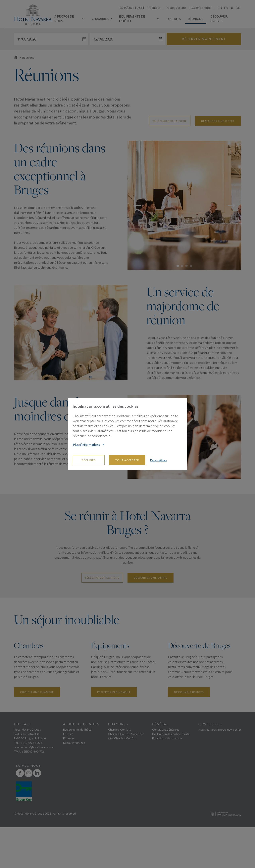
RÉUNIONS (196, 19)
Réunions (69, 779)
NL (232, 8)
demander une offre (218, 121)
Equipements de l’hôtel (78, 770)
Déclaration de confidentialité (171, 775)
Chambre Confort (119, 770)
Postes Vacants (176, 8)
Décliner (89, 460)
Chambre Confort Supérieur (126, 775)
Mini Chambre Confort (122, 779)
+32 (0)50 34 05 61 (131, 8)
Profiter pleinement (114, 733)
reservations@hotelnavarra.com (34, 788)
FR (226, 8)
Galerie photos (202, 8)
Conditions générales (166, 770)
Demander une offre (151, 578)
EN (220, 8)
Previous (137, 205)
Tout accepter (127, 460)
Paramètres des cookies (167, 779)
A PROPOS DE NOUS (70, 19)
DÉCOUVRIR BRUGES (219, 19)
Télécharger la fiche (170, 121)
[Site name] (33, 14)
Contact (155, 8)
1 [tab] (178, 266)
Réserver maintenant (204, 39)
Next (231, 205)
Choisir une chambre (37, 733)
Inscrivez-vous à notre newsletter (220, 770)
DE (238, 8)
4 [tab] (191, 266)
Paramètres (158, 460)
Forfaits (68, 775)
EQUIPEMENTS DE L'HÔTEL (139, 19)
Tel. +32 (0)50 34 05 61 (29, 783)
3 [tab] (186, 266)
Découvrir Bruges (189, 733)
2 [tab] (182, 266)
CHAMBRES (102, 19)
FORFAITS (174, 19)
